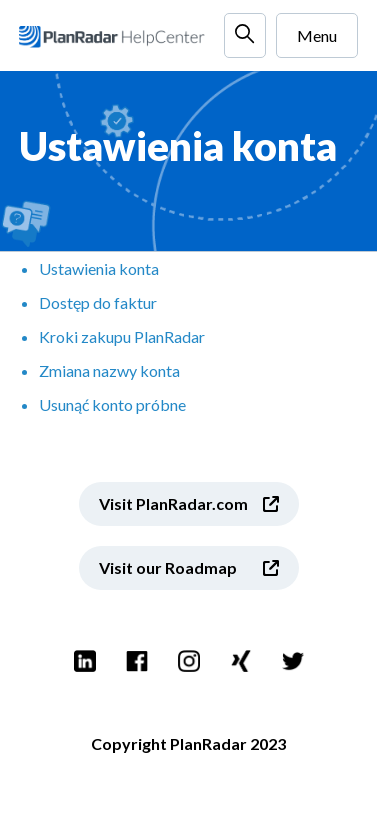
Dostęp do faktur (98, 302)
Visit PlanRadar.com (173, 503)
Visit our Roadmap (168, 567)
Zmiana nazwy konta (109, 370)
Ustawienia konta (99, 268)
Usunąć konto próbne (112, 404)
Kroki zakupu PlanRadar (122, 336)
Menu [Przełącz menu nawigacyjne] (317, 35)
